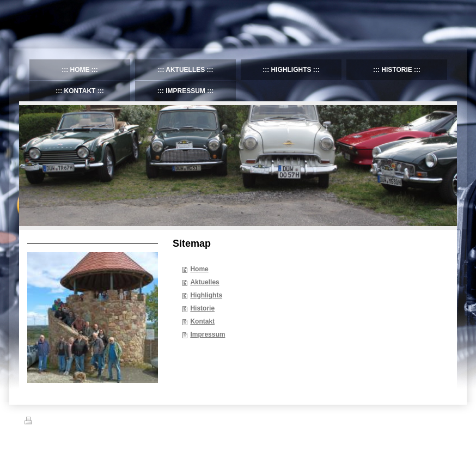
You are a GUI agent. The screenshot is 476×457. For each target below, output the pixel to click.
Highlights (206, 295)
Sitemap (87, 422)
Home (199, 269)
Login (444, 421)
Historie (202, 308)
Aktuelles (205, 282)
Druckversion (48, 422)
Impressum (208, 334)
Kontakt (202, 321)
